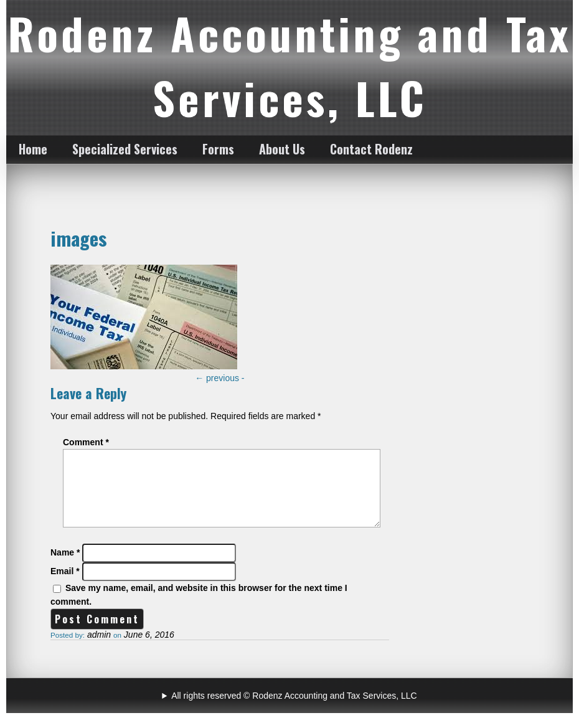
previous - (219, 378)
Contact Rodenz (371, 149)
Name (65, 567)
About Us (282, 149)
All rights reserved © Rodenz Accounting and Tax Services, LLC (294, 711)
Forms (218, 149)
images (79, 238)
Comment (86, 442)
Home (33, 149)
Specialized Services (125, 149)
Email (65, 586)
